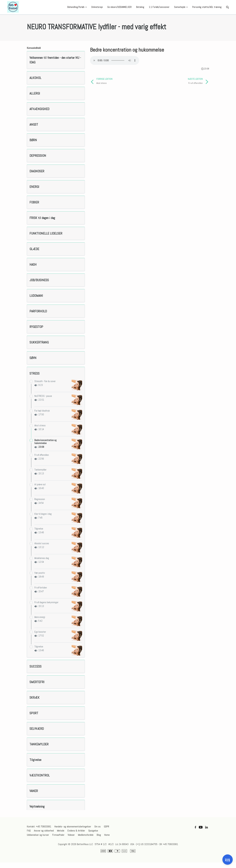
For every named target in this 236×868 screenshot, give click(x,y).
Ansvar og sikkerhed (44, 831)
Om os (98, 826)
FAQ (29, 831)
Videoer (71, 835)
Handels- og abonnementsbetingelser (73, 826)
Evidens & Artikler (76, 831)
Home (107, 835)
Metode (61, 831)
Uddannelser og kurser (38, 835)
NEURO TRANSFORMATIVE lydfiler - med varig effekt (97, 27)
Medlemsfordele (86, 835)
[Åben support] (228, 860)
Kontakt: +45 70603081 (39, 826)
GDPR (107, 826)
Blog (99, 835)
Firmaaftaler (58, 835)
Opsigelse (93, 831)
